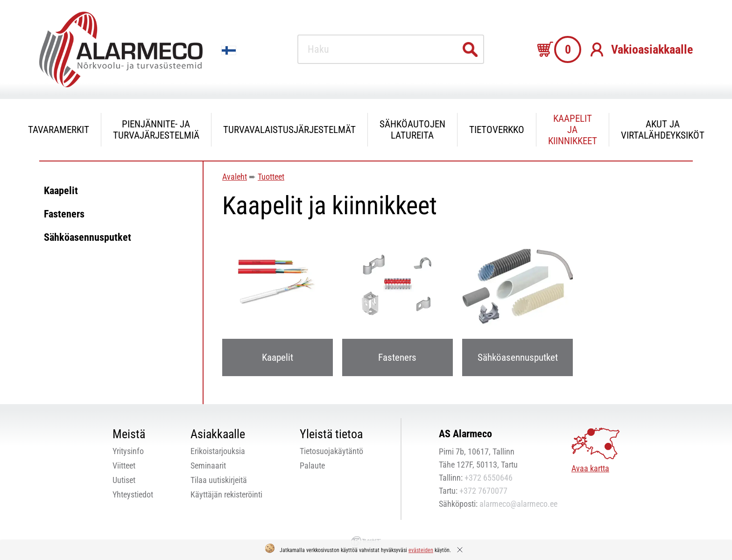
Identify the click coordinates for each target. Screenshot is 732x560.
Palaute (312, 465)
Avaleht (235, 177)
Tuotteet (271, 177)
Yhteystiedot (133, 494)
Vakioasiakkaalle (652, 49)
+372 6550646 (489, 478)
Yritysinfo (128, 451)
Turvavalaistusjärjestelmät (289, 130)
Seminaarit (208, 465)
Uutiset (124, 480)
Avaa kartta (590, 468)
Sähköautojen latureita (412, 130)
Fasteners (64, 214)
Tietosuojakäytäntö (331, 451)
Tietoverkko (497, 130)
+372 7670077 (483, 491)
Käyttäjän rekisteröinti (226, 494)
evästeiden (421, 550)
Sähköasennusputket (88, 237)
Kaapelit (61, 191)
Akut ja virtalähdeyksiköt (663, 130)
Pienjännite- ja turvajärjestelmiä (156, 130)
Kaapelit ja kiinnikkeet (573, 130)
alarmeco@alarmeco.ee (518, 504)
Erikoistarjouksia (218, 451)
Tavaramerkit (59, 130)
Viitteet (124, 465)
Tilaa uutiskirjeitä (219, 480)
